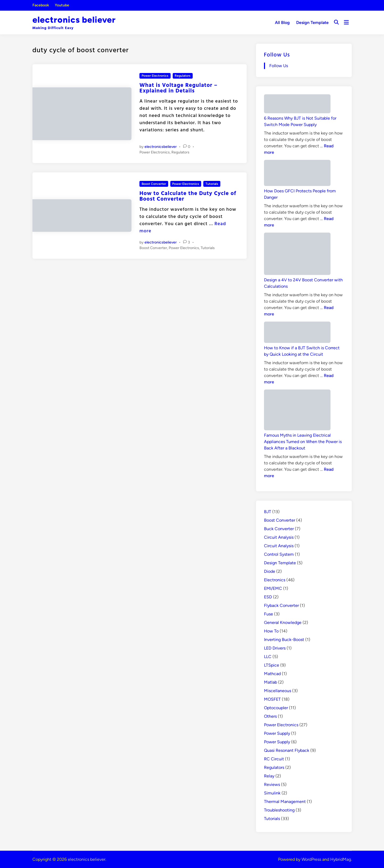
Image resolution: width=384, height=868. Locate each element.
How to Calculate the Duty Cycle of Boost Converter (188, 196)
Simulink (272, 793)
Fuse (269, 614)
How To (271, 631)
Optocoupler (276, 708)
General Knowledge (283, 622)
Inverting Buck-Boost (284, 640)
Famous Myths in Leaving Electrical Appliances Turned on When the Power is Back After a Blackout (303, 442)
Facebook (41, 5)
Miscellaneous (278, 691)
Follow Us (277, 54)
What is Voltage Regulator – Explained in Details (178, 88)
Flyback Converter (281, 605)
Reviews (272, 784)
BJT (268, 512)
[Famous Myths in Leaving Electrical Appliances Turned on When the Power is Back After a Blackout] (297, 411)
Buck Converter (279, 529)
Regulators (183, 76)
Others (270, 716)
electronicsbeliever (161, 147)
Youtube (62, 5)
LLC (268, 657)
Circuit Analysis (279, 537)
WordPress (311, 859)
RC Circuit (274, 759)
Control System (279, 554)
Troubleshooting (279, 810)
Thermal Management (285, 802)
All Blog (282, 23)
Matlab (271, 682)
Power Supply (277, 733)
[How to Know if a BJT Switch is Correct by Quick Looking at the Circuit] (297, 333)
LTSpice (272, 665)
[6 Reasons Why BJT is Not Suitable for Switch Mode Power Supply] (297, 105)
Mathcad (272, 674)
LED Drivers (275, 648)
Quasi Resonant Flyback (287, 750)
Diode (270, 571)
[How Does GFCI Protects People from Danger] (297, 174)
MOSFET (272, 699)
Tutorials (212, 184)
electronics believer (74, 20)
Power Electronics (155, 76)
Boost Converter (154, 184)
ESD (268, 597)
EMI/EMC (273, 588)
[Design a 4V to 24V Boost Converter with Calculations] (297, 255)
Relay (269, 776)
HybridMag (341, 859)
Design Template (312, 23)
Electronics (275, 580)
